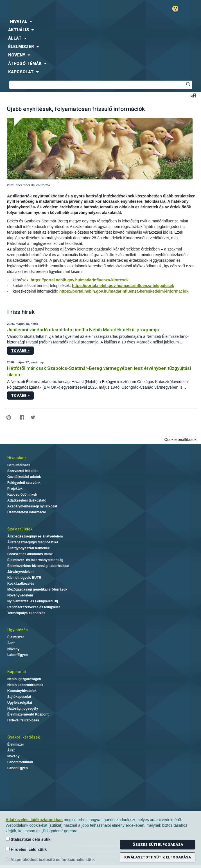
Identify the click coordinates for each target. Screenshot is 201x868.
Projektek (15, 489)
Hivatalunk (17, 458)
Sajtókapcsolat (19, 697)
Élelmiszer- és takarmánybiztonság (35, 560)
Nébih (50, 9)
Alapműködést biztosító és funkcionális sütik (50, 859)
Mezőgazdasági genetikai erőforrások (37, 589)
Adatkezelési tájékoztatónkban (34, 820)
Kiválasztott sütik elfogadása (158, 857)
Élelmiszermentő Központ (28, 714)
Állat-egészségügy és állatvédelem (35, 536)
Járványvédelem (20, 572)
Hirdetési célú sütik (26, 849)
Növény (13, 649)
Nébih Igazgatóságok (24, 679)
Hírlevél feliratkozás (23, 720)
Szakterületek (20, 529)
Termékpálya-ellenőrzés (26, 613)
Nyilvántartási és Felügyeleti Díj (33, 601)
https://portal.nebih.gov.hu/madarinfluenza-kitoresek (80, 280)
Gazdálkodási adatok (24, 477)
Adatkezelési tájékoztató (27, 500)
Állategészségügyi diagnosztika (33, 542)
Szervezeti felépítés (23, 471)
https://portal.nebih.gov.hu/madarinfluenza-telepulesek (123, 286)
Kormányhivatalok (22, 691)
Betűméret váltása (193, 95)
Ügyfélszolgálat (20, 703)
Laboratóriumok (20, 762)
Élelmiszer (16, 637)
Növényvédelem (20, 595)
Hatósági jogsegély (23, 708)
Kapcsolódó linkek (22, 495)
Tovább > (20, 351)
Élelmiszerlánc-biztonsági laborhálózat (38, 566)
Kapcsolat (17, 672)
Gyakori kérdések (23, 737)
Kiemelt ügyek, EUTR (24, 578)
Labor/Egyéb (18, 655)
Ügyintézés (18, 630)
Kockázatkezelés (21, 584)
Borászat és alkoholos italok (30, 554)
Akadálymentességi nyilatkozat (32, 506)
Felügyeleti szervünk (24, 483)
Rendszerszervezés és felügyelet (34, 607)
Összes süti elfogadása (158, 845)
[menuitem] (100, 21)
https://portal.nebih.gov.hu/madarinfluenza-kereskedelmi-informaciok (124, 291)
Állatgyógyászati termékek (29, 548)
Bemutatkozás (19, 465)
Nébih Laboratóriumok (25, 685)
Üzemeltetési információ (27, 512)
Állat (11, 643)
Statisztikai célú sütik (28, 839)
